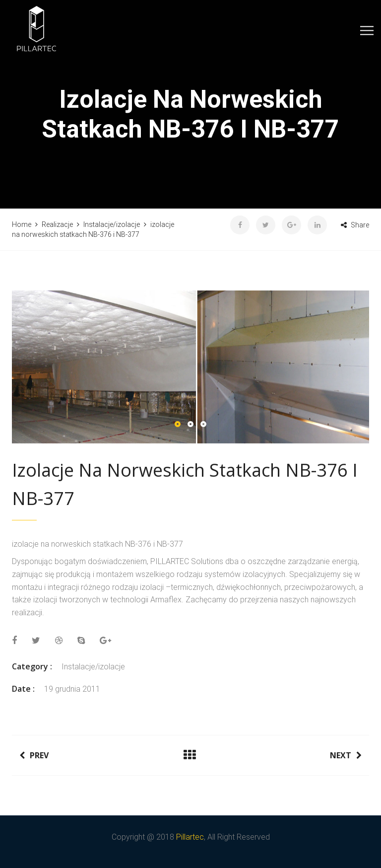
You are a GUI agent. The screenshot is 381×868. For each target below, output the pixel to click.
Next (346, 755)
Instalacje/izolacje (93, 667)
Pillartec (190, 837)
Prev (34, 755)
